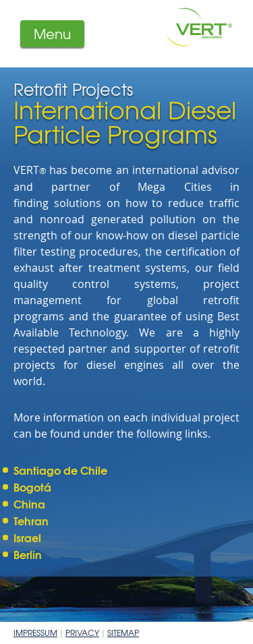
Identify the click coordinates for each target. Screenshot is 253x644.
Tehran (31, 520)
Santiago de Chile (60, 470)
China (29, 503)
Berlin (28, 554)
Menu (52, 33)
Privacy (82, 633)
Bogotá (32, 487)
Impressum (35, 633)
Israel (27, 537)
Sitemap (123, 633)
